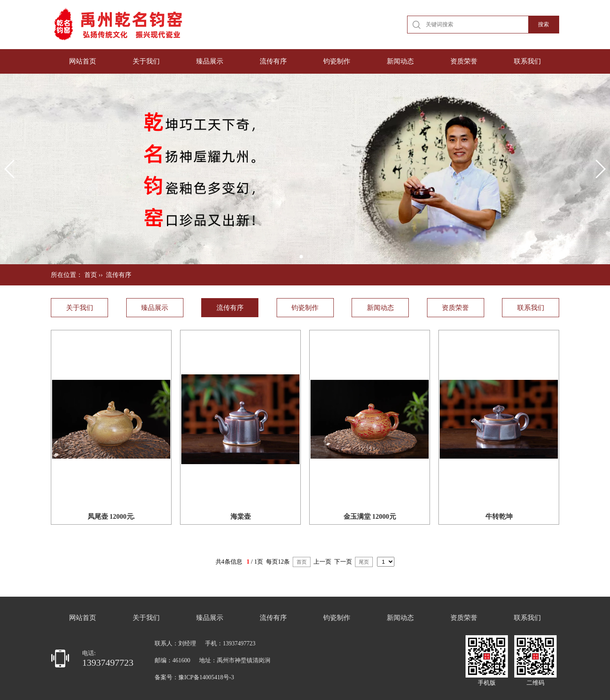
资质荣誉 (464, 61)
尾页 (364, 562)
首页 (91, 275)
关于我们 (146, 61)
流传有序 (273, 61)
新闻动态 (400, 61)
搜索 (543, 24)
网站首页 (83, 61)
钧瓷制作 (337, 61)
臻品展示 (210, 61)
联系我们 (527, 61)
